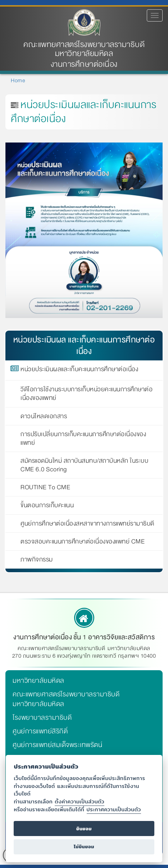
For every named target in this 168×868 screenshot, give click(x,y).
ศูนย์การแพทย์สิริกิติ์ (40, 731)
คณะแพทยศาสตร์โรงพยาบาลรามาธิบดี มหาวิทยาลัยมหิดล (84, 49)
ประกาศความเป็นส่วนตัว (114, 809)
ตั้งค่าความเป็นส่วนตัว (80, 801)
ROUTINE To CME (45, 487)
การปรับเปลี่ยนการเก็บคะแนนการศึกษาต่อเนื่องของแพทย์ (83, 439)
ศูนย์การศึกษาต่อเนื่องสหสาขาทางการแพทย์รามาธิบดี (87, 524)
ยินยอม (84, 829)
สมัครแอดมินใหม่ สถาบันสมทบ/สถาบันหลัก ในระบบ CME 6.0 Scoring (84, 465)
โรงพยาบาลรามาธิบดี (42, 718)
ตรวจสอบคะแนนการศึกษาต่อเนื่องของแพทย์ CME (83, 542)
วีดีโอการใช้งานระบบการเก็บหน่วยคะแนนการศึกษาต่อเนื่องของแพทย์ (87, 394)
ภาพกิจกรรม (37, 560)
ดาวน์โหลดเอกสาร (44, 416)
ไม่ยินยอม (84, 847)
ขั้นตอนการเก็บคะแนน (47, 505)
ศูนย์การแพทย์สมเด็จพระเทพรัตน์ (57, 745)
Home (18, 80)
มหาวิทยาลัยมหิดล (38, 681)
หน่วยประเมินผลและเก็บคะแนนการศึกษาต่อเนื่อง (79, 370)
